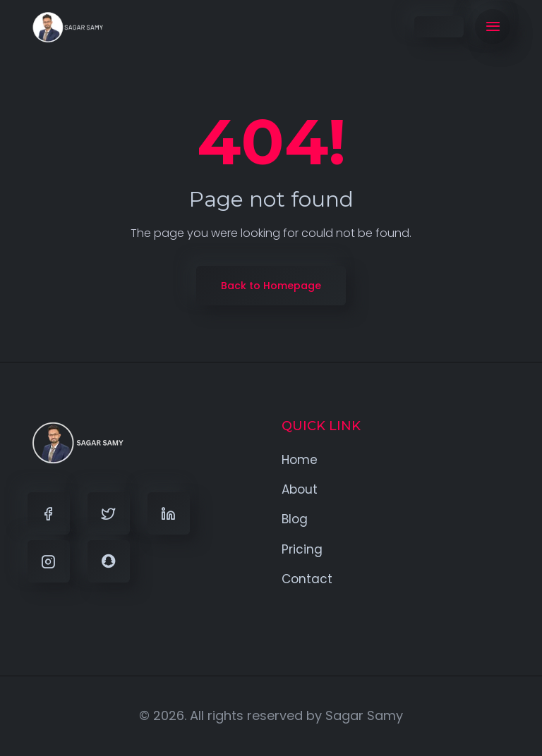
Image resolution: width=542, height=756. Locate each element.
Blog (295, 519)
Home (300, 460)
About (300, 489)
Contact (307, 579)
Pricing (302, 549)
